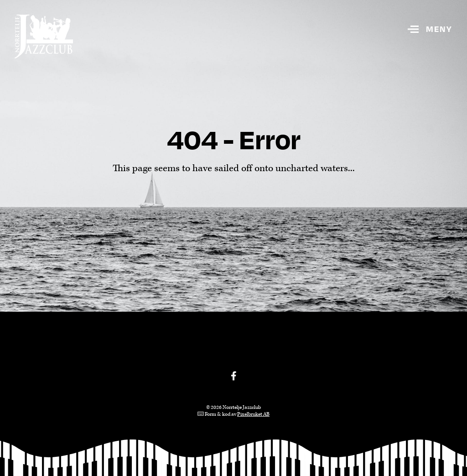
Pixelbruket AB (253, 414)
